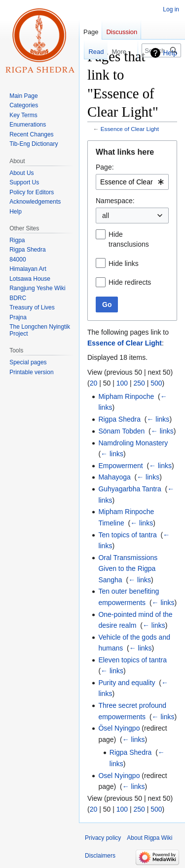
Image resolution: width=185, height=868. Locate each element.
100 (122, 383)
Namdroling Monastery (133, 443)
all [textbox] (106, 216)
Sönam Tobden (121, 431)
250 (139, 383)
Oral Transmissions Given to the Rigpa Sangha (128, 569)
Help (170, 53)
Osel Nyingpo (119, 776)
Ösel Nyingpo (119, 728)
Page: (105, 167)
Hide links (124, 263)
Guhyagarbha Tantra (129, 489)
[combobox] (132, 182)
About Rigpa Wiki (149, 838)
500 (156, 383)
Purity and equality (127, 683)
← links (158, 419)
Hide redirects (130, 282)
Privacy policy (103, 838)
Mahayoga (114, 477)
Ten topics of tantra (127, 535)
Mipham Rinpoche (126, 396)
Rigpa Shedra (119, 419)
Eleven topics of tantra (132, 660)
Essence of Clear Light (130, 129)
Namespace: (115, 201)
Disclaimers (100, 856)
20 (94, 383)
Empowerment (120, 466)
